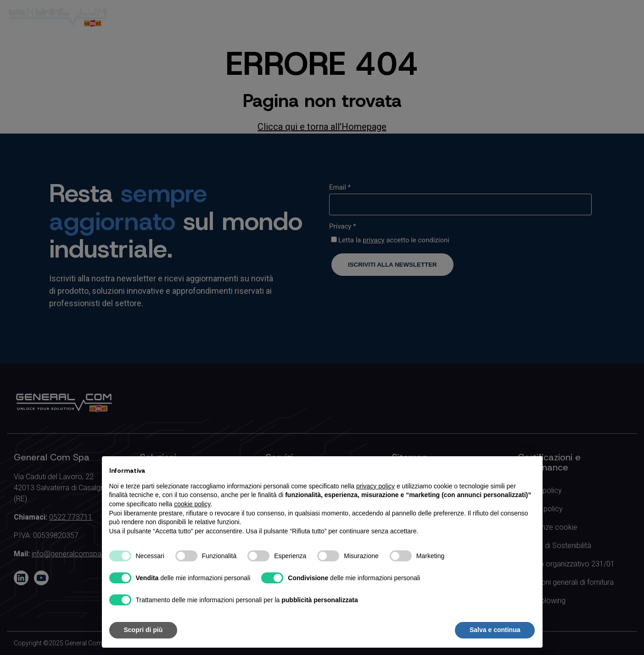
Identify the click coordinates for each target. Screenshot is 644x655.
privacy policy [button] (375, 486)
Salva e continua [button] (495, 630)
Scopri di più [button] (143, 630)
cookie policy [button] (192, 504)
